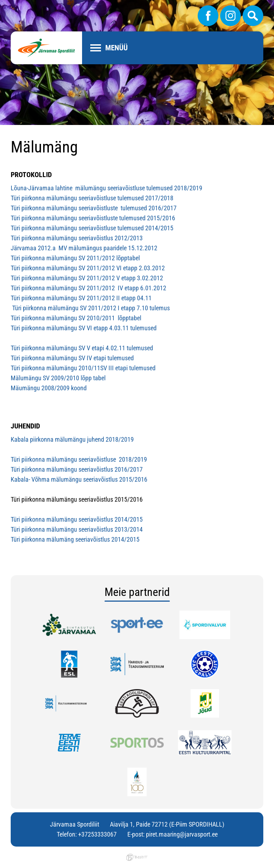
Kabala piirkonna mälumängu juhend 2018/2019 (72, 439)
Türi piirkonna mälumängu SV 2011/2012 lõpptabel (75, 258)
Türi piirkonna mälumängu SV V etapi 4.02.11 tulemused (83, 348)
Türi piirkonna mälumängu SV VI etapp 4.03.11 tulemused (84, 328)
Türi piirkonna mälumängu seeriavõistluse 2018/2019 (79, 459)
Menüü (116, 48)
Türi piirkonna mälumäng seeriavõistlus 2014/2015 (75, 539)
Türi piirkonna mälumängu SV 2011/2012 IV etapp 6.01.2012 (88, 288)
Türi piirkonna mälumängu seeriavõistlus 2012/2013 (77, 238)
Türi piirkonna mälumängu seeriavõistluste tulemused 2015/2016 (93, 218)
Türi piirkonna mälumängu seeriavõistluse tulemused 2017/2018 (92, 198)
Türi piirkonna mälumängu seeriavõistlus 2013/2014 (77, 529)
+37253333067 (97, 834)
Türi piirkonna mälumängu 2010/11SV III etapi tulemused (83, 368)
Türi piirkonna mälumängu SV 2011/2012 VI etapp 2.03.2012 (88, 268)
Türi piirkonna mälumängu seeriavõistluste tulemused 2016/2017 (94, 208)
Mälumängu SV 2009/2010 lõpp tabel (58, 378)
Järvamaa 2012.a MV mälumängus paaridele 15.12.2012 (84, 248)
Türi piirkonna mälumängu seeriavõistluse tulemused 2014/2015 (92, 228)
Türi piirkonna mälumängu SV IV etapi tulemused (72, 358)
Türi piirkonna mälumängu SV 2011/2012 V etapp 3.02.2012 (87, 278)
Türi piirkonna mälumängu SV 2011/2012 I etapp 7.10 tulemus (90, 308)
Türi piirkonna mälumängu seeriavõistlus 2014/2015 (77, 519)
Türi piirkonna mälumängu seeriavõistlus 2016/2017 (77, 469)
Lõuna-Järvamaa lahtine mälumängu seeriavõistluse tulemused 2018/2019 (107, 188)
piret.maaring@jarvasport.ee (182, 834)
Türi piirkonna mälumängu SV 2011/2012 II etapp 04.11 (81, 298)
